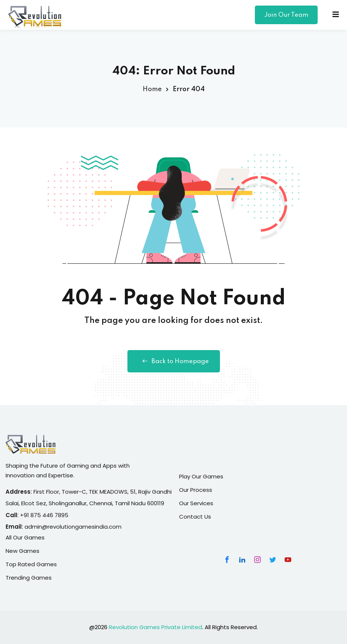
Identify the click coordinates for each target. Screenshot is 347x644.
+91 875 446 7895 (44, 515)
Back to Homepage (174, 361)
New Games (22, 551)
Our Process (196, 490)
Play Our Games (201, 476)
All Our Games (25, 537)
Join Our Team (286, 15)
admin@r (37, 527)
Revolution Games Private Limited (155, 627)
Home (152, 89)
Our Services (196, 503)
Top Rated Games (31, 564)
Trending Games (29, 578)
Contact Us (195, 517)
